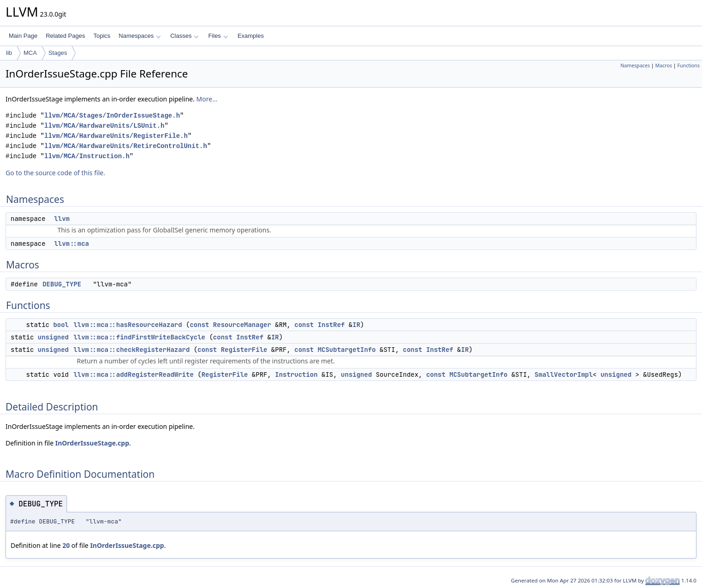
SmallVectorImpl (564, 374)
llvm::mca (71, 244)
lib (9, 53)
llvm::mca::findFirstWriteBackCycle (139, 337)
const (199, 325)
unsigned (53, 337)
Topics (102, 36)
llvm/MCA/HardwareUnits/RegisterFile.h (116, 136)
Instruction (296, 374)
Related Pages (65, 36)
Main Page (23, 36)
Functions (688, 65)
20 (66, 545)
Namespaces (140, 36)
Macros (664, 65)
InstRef (331, 325)
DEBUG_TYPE (62, 284)
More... (207, 99)
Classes (184, 36)
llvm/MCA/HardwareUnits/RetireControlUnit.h (126, 146)
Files (218, 36)
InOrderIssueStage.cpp (92, 443)
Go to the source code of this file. (55, 173)
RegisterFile (244, 350)
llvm (62, 219)
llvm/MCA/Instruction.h (87, 156)
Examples (251, 36)
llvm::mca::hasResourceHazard (128, 325)
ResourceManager (242, 325)
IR (356, 325)
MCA (30, 53)
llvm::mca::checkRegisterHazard (131, 350)
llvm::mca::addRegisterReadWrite (133, 374)
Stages (58, 53)
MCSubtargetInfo (347, 350)
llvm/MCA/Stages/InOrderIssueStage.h (112, 116)
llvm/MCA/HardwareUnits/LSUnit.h (104, 126)
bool (61, 325)
